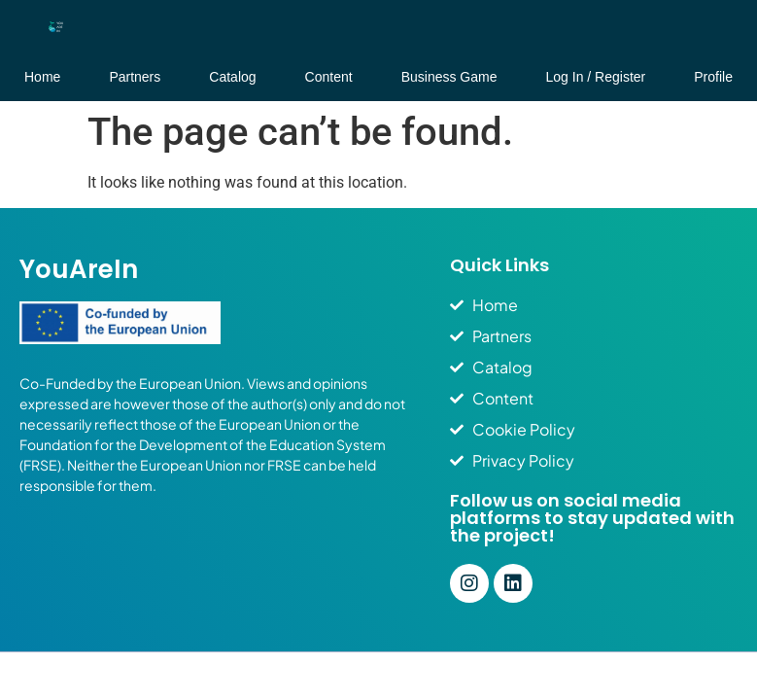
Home (42, 77)
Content (329, 77)
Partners (135, 77)
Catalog (232, 77)
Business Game (449, 77)
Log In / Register (596, 77)
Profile (713, 77)
